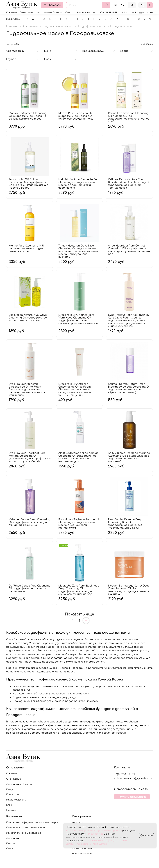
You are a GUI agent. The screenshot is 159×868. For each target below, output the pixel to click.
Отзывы (11, 810)
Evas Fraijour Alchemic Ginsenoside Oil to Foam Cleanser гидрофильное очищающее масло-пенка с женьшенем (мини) (77, 390)
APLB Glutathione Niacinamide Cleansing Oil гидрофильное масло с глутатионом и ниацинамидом (78, 457)
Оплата (11, 843)
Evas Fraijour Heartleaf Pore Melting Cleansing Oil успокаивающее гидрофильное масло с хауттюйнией (30, 457)
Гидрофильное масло (58, 26)
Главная (12, 26)
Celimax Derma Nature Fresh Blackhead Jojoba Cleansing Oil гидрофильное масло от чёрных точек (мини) (129, 388)
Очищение (30, 26)
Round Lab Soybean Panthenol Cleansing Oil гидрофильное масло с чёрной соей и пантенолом (79, 524)
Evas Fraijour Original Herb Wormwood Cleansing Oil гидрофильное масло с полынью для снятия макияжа (79, 319)
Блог (9, 805)
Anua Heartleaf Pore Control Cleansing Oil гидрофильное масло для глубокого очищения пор (129, 250)
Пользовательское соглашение (25, 828)
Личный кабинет (82, 848)
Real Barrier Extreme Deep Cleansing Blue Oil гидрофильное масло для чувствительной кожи (125, 524)
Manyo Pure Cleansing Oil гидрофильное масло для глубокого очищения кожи (76, 116)
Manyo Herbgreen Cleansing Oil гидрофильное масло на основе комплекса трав (28, 116)
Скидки (70, 13)
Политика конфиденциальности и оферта (33, 822)
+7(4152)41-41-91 (108, 13)
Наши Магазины (16, 800)
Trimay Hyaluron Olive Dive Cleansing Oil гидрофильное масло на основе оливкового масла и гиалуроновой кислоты (78, 251)
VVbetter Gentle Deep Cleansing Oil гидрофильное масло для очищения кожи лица (30, 522)
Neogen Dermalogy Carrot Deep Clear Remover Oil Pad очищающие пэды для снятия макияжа (129, 590)
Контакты (84, 13)
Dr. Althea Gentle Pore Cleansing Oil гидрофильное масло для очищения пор (30, 589)
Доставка (12, 838)
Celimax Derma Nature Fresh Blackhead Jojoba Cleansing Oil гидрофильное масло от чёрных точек (129, 184)
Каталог (52, 5)
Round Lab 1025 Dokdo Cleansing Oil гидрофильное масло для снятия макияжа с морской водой (28, 184)
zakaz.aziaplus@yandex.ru (137, 13)
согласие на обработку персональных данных (94, 831)
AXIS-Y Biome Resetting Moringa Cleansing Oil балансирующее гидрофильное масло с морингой (129, 457)
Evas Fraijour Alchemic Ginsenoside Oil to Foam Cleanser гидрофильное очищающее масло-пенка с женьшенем (27, 390)
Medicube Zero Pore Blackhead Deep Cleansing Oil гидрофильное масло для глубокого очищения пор (79, 590)
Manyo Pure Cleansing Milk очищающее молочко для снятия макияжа (27, 249)
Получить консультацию (132, 797)
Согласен (147, 836)
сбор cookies (96, 834)
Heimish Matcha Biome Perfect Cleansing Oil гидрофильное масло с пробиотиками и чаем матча (79, 184)
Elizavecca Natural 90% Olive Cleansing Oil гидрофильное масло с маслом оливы (28, 318)
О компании (27, 13)
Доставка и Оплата (50, 13)
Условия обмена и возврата (24, 833)
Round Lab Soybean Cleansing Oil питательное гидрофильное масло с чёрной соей (129, 117)
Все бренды (13, 19)
